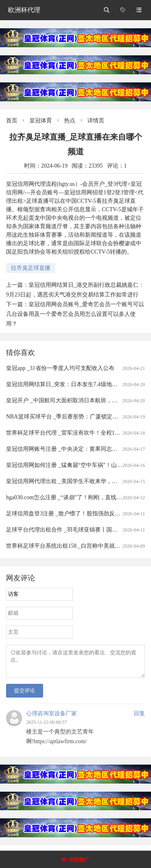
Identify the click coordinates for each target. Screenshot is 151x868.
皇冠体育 (41, 121)
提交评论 (25, 695)
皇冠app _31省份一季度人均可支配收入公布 (60, 368)
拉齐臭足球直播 (31, 268)
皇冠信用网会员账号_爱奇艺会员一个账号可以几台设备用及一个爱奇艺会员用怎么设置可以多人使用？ (75, 314)
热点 (70, 121)
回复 (139, 718)
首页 (12, 121)
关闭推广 (79, 860)
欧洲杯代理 (24, 10)
